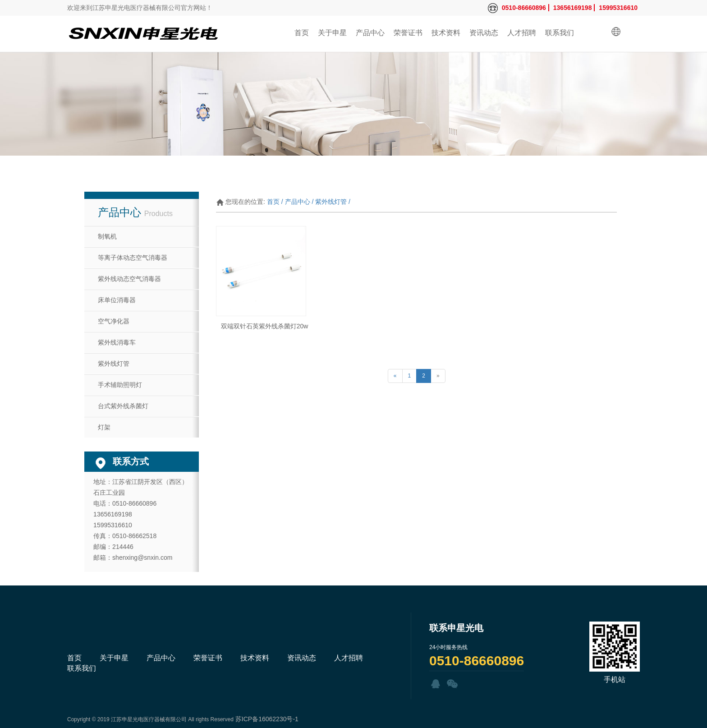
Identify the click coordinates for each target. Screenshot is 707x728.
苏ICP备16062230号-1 (267, 719)
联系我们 (560, 33)
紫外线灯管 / (333, 202)
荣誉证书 (408, 33)
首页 (302, 33)
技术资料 (446, 33)
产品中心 (370, 33)
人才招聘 (522, 33)
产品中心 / (299, 202)
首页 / (275, 202)
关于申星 (332, 33)
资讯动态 (484, 33)
